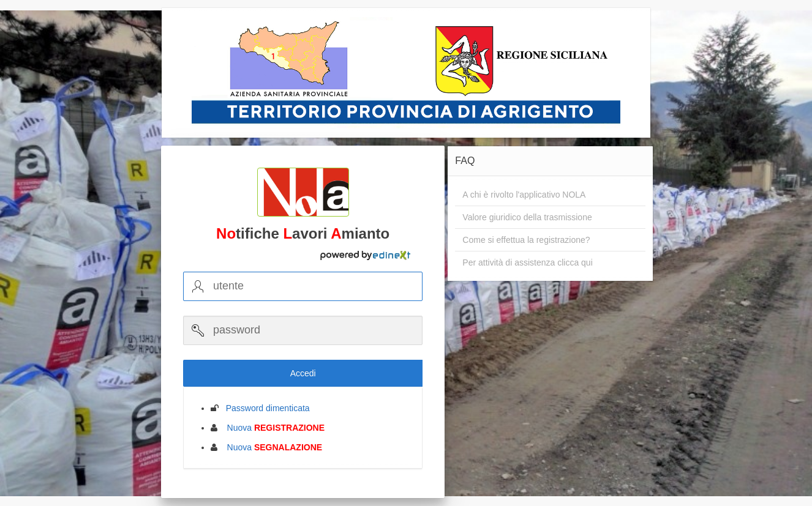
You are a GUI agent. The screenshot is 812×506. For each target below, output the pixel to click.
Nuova (272, 428)
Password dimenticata (264, 408)
